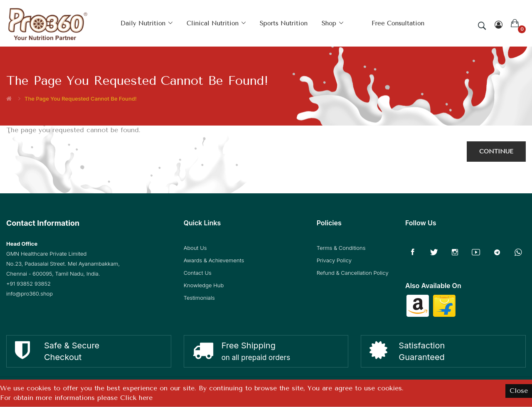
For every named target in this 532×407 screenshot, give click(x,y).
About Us (195, 248)
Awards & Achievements (214, 260)
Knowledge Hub (204, 285)
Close (519, 391)
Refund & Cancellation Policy (353, 273)
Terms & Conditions (341, 248)
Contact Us (198, 273)
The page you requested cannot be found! (81, 99)
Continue (496, 152)
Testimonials (199, 298)
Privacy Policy (334, 260)
